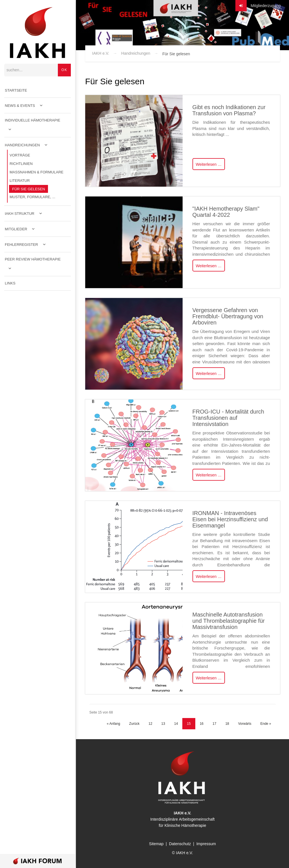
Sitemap (156, 844)
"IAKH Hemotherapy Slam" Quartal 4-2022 (226, 212)
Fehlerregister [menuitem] (21, 245)
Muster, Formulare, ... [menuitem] (32, 197)
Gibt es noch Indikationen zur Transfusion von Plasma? (229, 110)
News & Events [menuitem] (20, 106)
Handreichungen (136, 53)
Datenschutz (180, 844)
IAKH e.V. (101, 53)
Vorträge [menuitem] (20, 156)
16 (202, 724)
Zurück (134, 724)
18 (227, 724)
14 (176, 724)
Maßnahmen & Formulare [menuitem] (37, 173)
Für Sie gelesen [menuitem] (29, 190)
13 (163, 724)
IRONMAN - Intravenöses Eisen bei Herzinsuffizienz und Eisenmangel (230, 519)
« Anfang (113, 724)
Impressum (206, 844)
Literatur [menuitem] (20, 181)
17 (214, 724)
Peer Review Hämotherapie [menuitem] (33, 260)
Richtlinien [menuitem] (21, 164)
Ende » (266, 724)
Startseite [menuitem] (16, 91)
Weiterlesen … (209, 164)
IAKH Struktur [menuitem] (20, 214)
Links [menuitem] (10, 284)
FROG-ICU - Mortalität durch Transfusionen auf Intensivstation (228, 418)
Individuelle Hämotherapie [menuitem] (33, 121)
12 (150, 724)
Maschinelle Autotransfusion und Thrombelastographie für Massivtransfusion (229, 621)
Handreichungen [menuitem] (22, 146)
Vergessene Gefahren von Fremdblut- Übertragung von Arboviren (228, 316)
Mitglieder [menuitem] (16, 230)
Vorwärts (245, 724)
